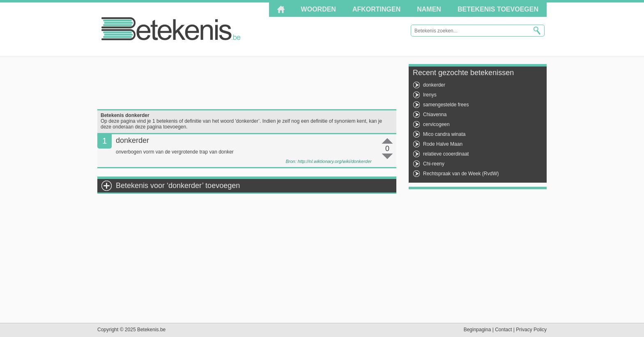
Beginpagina (477, 330)
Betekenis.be (171, 29)
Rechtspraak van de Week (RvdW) (461, 174)
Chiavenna (435, 115)
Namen (429, 9)
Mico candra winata (444, 134)
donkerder (434, 85)
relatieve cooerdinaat (446, 154)
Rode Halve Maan (443, 144)
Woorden (319, 9)
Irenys (430, 95)
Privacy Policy (531, 330)
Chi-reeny (434, 164)
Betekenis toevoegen (498, 9)
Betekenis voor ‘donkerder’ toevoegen (178, 186)
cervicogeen (436, 124)
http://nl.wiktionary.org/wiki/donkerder (335, 161)
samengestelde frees (446, 105)
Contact (503, 330)
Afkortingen (376, 9)
